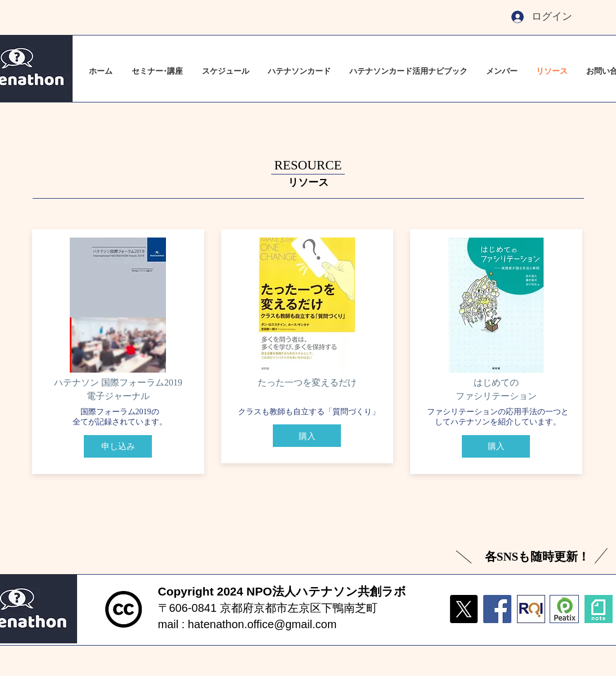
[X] (464, 609)
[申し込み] (118, 446)
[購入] (307, 436)
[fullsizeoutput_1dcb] (531, 609)
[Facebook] (497, 609)
